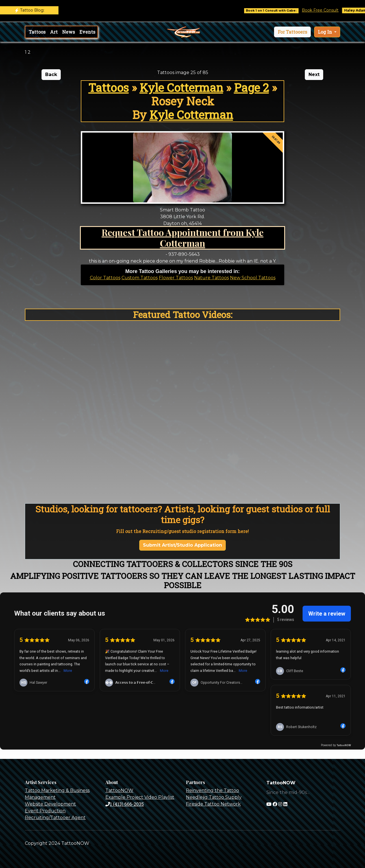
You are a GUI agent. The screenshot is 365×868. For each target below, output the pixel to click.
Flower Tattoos (176, 278)
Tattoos (37, 32)
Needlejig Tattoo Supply (214, 797)
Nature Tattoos (211, 278)
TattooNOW (119, 790)
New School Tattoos (253, 278)
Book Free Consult (326, 10)
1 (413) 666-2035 (125, 804)
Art (54, 32)
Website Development (50, 804)
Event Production (45, 811)
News (69, 32)
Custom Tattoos (140, 278)
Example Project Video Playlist (140, 797)
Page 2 (251, 87)
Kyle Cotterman (181, 87)
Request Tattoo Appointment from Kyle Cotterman (183, 238)
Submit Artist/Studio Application (182, 545)
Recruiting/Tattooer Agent (55, 818)
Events (87, 32)
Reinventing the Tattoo (212, 790)
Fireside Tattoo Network (213, 804)
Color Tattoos (105, 278)
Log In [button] (325, 32)
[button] (292, 32)
